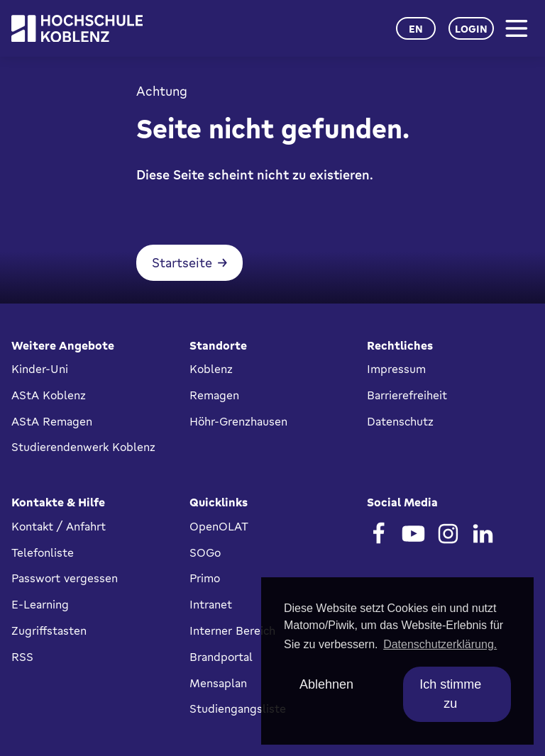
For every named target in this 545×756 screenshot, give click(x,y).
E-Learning (40, 604)
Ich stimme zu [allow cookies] (450, 694)
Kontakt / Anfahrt (59, 526)
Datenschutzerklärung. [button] (440, 644)
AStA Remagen (52, 421)
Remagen (214, 395)
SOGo (205, 552)
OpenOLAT (219, 526)
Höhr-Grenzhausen (238, 421)
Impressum (396, 369)
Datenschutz (400, 421)
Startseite (182, 262)
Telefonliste (43, 552)
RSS (22, 657)
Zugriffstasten (49, 630)
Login (471, 29)
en (416, 29)
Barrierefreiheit (407, 395)
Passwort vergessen (65, 578)
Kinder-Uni (40, 369)
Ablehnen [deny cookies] (326, 684)
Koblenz (211, 369)
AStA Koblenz (49, 395)
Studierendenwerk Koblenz (83, 447)
